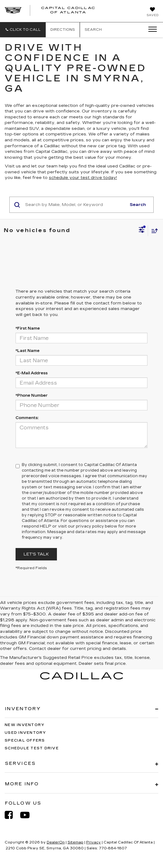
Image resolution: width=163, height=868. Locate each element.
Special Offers (25, 740)
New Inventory (25, 725)
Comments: (27, 418)
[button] (23, 30)
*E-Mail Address (32, 373)
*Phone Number (32, 395)
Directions (63, 30)
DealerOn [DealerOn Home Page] (56, 842)
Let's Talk (36, 554)
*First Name (28, 328)
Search (138, 205)
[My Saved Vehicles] (152, 12)
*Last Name (28, 351)
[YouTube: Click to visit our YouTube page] (28, 815)
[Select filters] (142, 231)
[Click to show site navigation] (151, 30)
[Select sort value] (153, 231)
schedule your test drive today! (83, 178)
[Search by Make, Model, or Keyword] (75, 205)
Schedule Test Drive (32, 748)
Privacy (93, 842)
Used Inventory (26, 733)
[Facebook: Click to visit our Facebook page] (12, 815)
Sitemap (75, 842)
